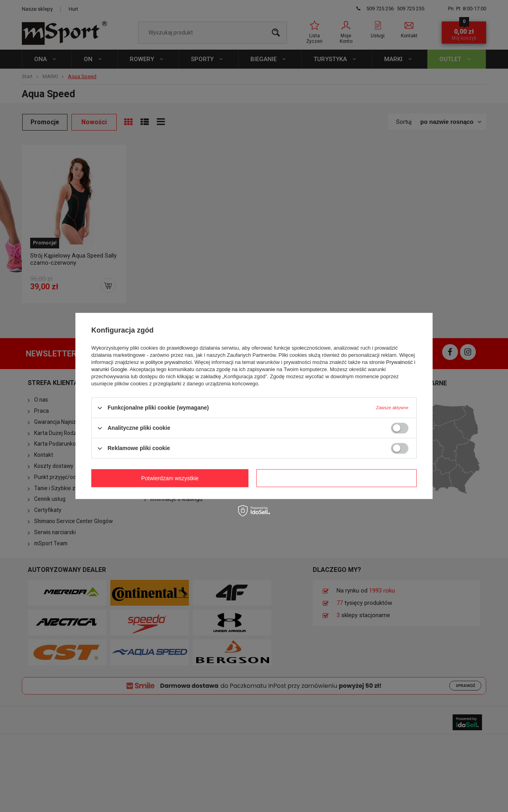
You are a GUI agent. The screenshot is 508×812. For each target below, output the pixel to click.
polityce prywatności (169, 362)
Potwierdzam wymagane (172, 478)
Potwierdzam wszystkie (338, 478)
